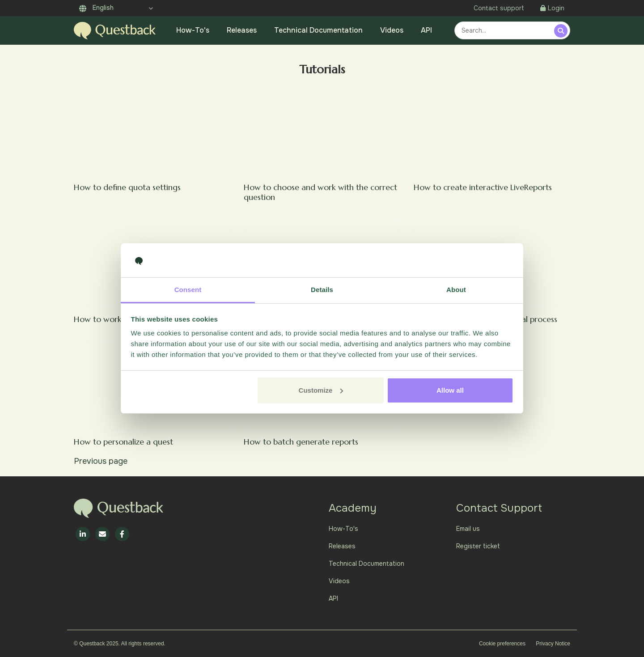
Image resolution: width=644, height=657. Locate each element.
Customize (321, 390)
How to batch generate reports (301, 442)
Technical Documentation (318, 30)
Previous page (101, 461)
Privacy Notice (553, 644)
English (96, 8)
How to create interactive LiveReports (483, 187)
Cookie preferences (502, 644)
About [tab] (456, 290)
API (426, 30)
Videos (392, 30)
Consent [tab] (188, 290)
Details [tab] (322, 290)
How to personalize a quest (123, 442)
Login (552, 8)
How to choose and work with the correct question (320, 192)
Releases (242, 30)
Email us (468, 529)
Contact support (499, 8)
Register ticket (478, 546)
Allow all (450, 390)
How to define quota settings (127, 187)
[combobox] (506, 30)
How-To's (193, 30)
